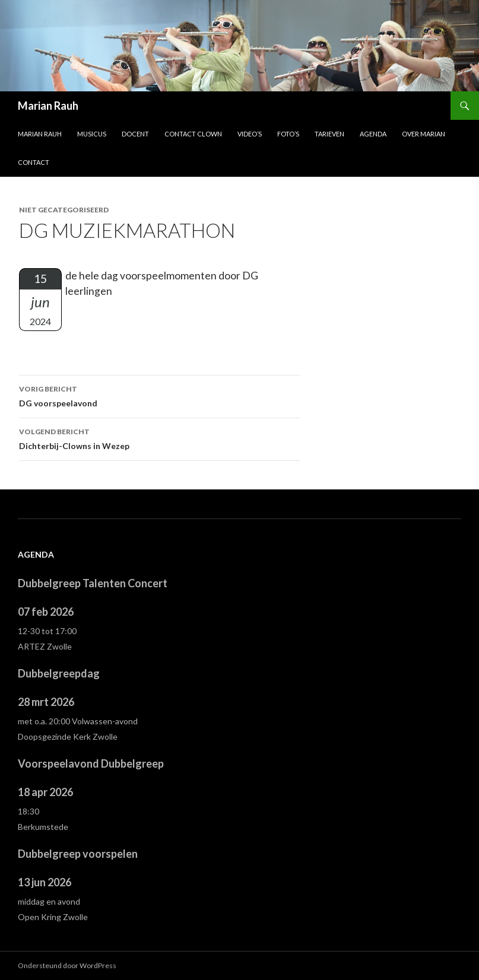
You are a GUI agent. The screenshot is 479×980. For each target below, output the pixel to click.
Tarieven (329, 134)
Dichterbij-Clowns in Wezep (160, 438)
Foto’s (288, 134)
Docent (135, 134)
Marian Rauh (48, 106)
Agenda (373, 134)
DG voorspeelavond (160, 395)
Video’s (250, 134)
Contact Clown (193, 134)
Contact (34, 162)
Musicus (92, 134)
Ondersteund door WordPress (67, 965)
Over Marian (424, 134)
